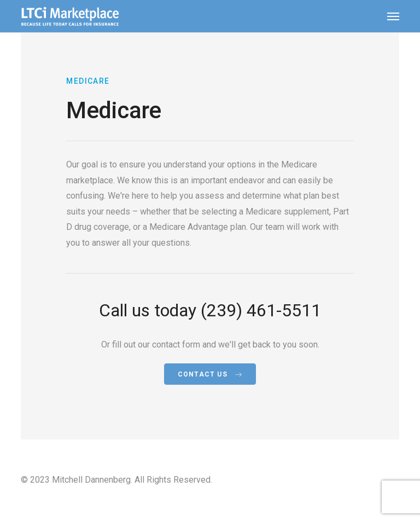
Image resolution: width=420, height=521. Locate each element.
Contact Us (210, 374)
